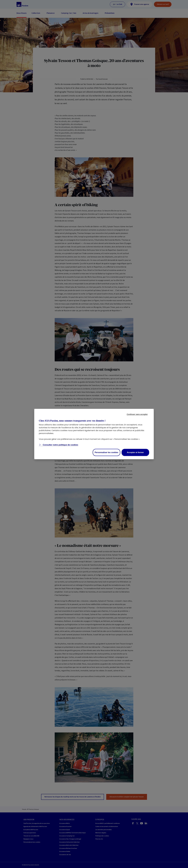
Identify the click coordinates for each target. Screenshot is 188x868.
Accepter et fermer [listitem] (135, 452)
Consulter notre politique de (60, 445)
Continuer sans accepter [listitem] (137, 414)
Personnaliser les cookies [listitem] (107, 452)
